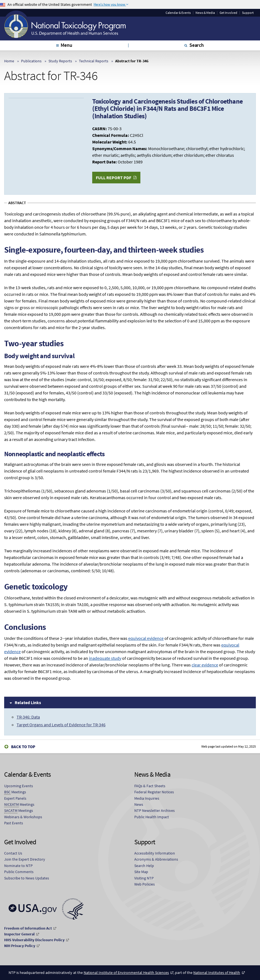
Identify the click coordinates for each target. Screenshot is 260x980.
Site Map (141, 872)
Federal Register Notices (154, 792)
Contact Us (13, 853)
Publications (31, 61)
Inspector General (19, 934)
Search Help (144, 866)
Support (248, 13)
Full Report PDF (114, 178)
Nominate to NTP (18, 866)
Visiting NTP (144, 878)
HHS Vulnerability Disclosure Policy (34, 940)
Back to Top (23, 747)
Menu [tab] (66, 45)
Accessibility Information (155, 853)
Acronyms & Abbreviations (156, 859)
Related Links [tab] (28, 702)
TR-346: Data (28, 717)
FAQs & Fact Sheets (150, 786)
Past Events (14, 823)
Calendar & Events (178, 13)
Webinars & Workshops (23, 817)
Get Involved (228, 13)
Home (9, 61)
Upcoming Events (19, 786)
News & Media (205, 13)
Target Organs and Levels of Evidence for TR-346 (61, 725)
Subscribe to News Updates (27, 878)
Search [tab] (197, 45)
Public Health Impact (152, 817)
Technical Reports (94, 61)
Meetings (15, 792)
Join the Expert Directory (25, 859)
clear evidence (205, 665)
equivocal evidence (146, 638)
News (139, 804)
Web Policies (145, 884)
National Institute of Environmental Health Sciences (126, 973)
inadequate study (105, 658)
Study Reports (60, 61)
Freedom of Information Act (28, 928)
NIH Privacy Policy (20, 946)
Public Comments (19, 872)
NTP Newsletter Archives (155, 810)
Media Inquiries (147, 798)
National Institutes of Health (217, 973)
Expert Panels (15, 798)
